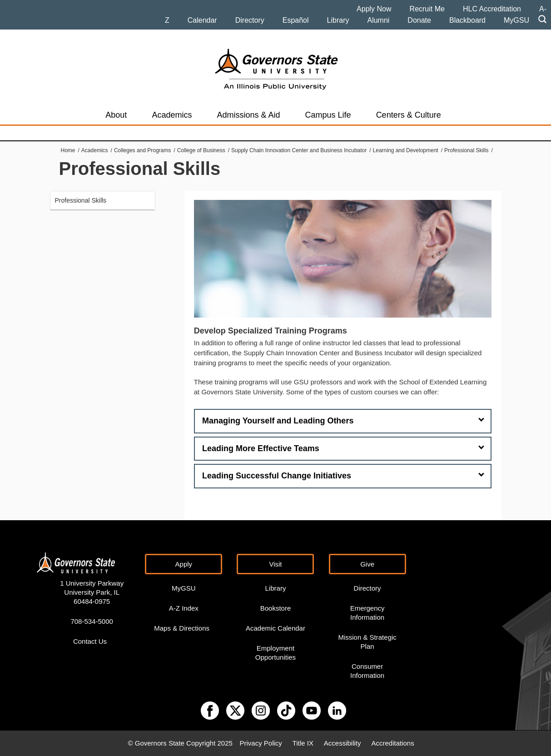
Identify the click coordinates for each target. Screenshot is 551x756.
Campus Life (328, 115)
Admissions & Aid (248, 115)
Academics (172, 115)
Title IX (303, 743)
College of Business (201, 150)
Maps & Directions (182, 628)
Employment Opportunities (275, 653)
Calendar (202, 20)
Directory (250, 20)
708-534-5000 (92, 621)
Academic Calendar (275, 628)
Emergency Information (367, 613)
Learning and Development (406, 150)
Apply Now (374, 9)
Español (296, 20)
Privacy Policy (261, 743)
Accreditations (392, 743)
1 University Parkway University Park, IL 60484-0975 (92, 592)
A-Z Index (184, 608)
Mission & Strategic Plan (367, 642)
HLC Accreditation (492, 9)
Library (338, 20)
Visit (275, 564)
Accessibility (343, 743)
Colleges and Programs (142, 150)
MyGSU (516, 20)
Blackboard (467, 20)
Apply (184, 564)
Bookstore (276, 608)
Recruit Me (427, 9)
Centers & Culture (409, 115)
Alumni (378, 20)
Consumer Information (367, 671)
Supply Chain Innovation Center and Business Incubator (299, 150)
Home (68, 150)
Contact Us (90, 641)
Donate (419, 20)
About (116, 115)
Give (367, 564)
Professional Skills (466, 150)
